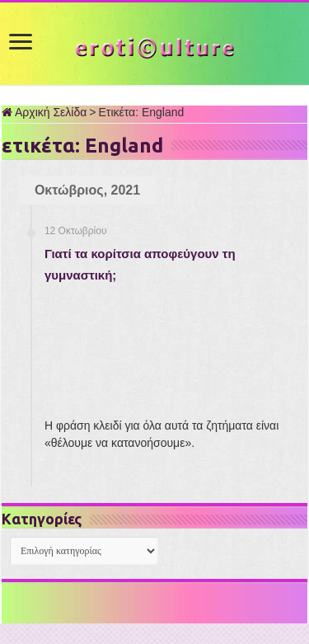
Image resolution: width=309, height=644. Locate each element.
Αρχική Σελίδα (44, 112)
